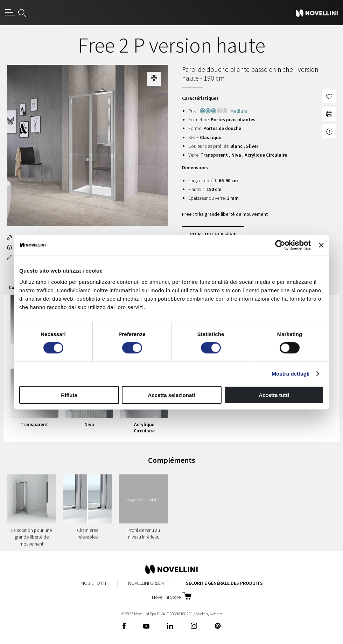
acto (216, 614)
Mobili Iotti (93, 583)
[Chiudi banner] (321, 245)
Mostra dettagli (290, 374)
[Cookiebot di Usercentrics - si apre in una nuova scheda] (280, 245)
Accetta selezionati (171, 395)
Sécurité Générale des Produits (224, 583)
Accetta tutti (274, 395)
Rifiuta (69, 395)
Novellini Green (146, 583)
